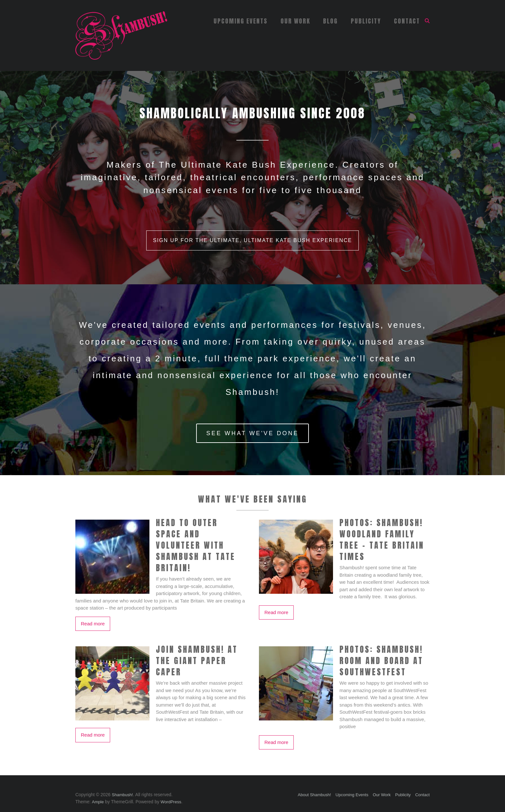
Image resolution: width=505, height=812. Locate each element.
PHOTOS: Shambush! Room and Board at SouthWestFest (381, 661)
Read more (93, 624)
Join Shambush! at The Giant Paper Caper (197, 661)
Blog (330, 21)
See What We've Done (253, 433)
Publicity (366, 21)
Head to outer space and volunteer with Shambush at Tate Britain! (196, 545)
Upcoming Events (241, 21)
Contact (407, 21)
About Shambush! (314, 795)
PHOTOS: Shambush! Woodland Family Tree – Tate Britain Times (382, 540)
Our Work (295, 21)
